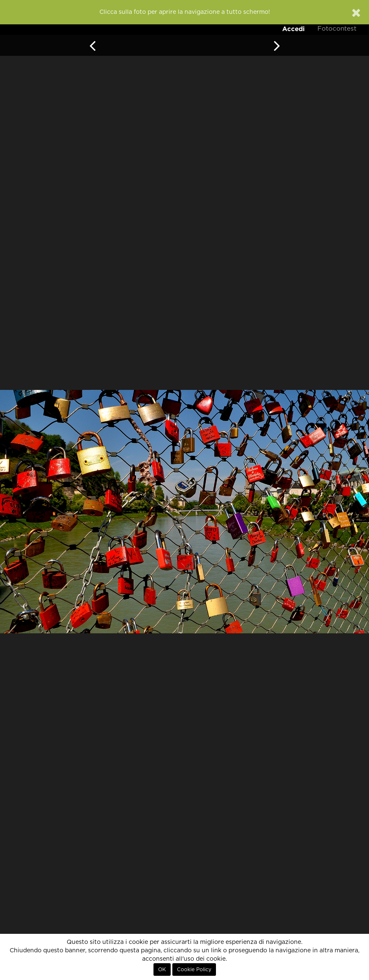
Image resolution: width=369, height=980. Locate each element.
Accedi (294, 29)
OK (162, 970)
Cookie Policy (194, 970)
